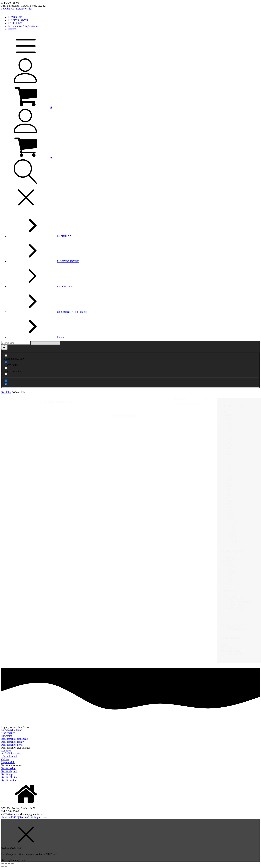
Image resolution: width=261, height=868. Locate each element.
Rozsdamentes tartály (13, 742)
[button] (27, 107)
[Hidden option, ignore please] (6, 381)
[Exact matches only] (6, 356)
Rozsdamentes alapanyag (14, 739)
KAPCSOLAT (15, 23)
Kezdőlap (6, 392)
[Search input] (16, 343)
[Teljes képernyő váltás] (9, 864)
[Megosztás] (6, 864)
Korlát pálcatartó (10, 777)
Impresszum (41, 817)
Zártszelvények (9, 756)
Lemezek (6, 751)
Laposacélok (8, 762)
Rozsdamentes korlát (12, 745)
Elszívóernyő (8, 733)
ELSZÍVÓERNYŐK (19, 20)
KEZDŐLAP (15, 17)
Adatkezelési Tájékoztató (15, 817)
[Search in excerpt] (6, 374)
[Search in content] (6, 368)
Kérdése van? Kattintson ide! (17, 9)
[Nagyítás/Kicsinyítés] (12, 864)
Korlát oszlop (8, 768)
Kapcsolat (7, 736)
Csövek (5, 759)
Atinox (14, 814)
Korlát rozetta (9, 780)
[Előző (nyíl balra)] (3, 867)
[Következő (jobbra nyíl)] (6, 867)
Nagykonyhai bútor (11, 730)
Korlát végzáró (9, 771)
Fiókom (12, 29)
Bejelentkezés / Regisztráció (23, 26)
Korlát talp (7, 774)
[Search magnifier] (4, 347)
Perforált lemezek (11, 754)
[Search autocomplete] (45, 343)
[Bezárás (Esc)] (3, 864)
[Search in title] (6, 362)
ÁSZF (31, 817)
